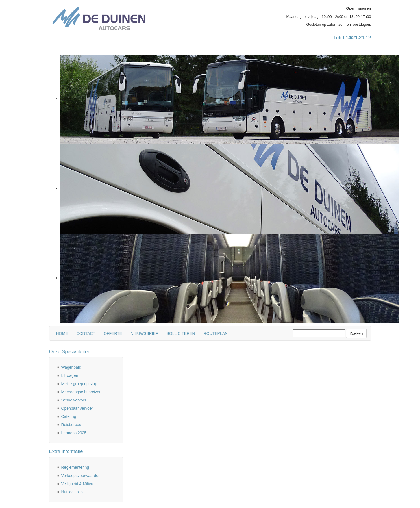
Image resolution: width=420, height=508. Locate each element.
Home (62, 333)
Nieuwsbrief (144, 333)
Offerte (113, 333)
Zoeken (356, 333)
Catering (69, 416)
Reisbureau (71, 425)
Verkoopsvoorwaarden (81, 476)
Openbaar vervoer (77, 408)
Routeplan (216, 333)
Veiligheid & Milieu (77, 484)
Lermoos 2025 (74, 433)
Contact (86, 333)
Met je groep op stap (79, 384)
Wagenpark (71, 367)
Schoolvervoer (74, 400)
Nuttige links (72, 492)
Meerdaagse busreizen (81, 392)
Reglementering (75, 467)
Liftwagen (70, 375)
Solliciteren (181, 333)
